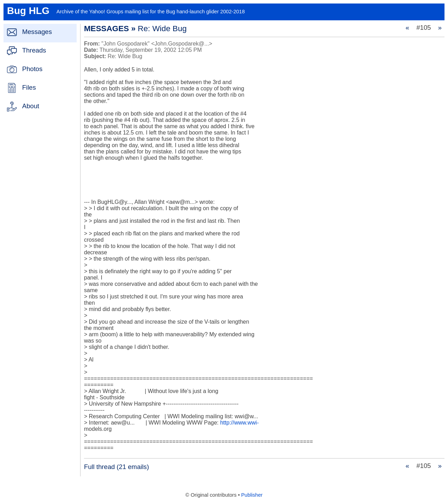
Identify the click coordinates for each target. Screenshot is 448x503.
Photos (32, 69)
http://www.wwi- (239, 423)
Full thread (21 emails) (117, 467)
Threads (34, 50)
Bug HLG (28, 11)
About (31, 106)
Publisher (252, 495)
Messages (37, 32)
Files (29, 87)
